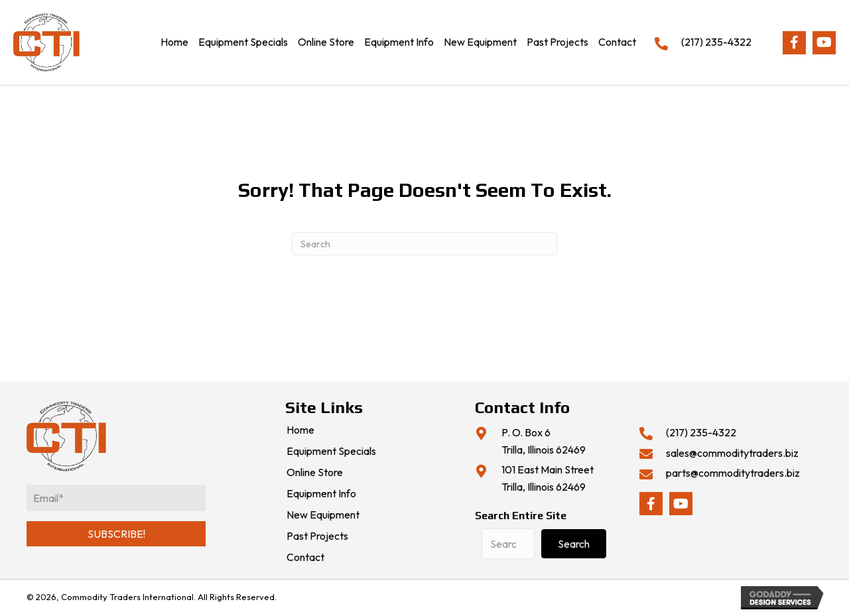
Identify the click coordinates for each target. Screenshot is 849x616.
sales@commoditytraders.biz (732, 453)
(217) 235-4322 (716, 42)
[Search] (424, 244)
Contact (305, 558)
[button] (794, 43)
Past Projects (317, 536)
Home (300, 430)
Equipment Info (321, 494)
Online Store (315, 473)
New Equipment (323, 515)
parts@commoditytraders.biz (733, 473)
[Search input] (508, 544)
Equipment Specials (331, 452)
